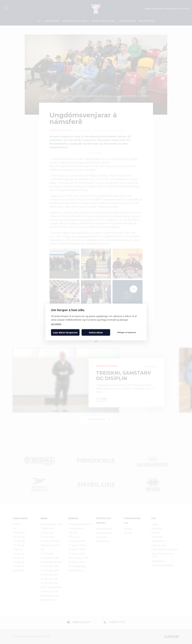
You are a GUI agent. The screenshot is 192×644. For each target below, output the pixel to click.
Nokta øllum (96, 332)
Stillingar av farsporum (127, 332)
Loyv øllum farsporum (65, 332)
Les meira (56, 324)
